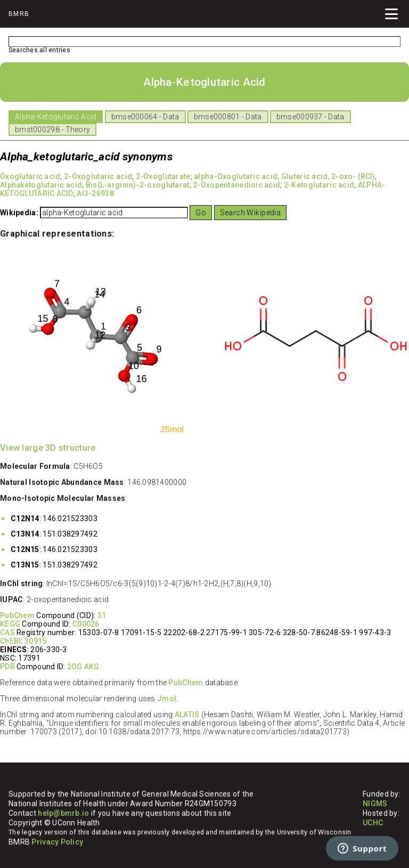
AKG (92, 667)
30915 (35, 641)
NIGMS (375, 804)
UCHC (373, 823)
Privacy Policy (57, 842)
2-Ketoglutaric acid (319, 185)
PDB (7, 667)
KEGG (10, 624)
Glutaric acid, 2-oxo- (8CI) (328, 176)
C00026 (86, 624)
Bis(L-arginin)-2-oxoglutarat (138, 185)
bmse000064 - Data (145, 117)
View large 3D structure (48, 448)
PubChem (17, 615)
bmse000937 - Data (310, 117)
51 (102, 615)
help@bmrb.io (63, 813)
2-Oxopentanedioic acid (236, 185)
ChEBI (10, 641)
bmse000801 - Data (228, 117)
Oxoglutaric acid (30, 176)
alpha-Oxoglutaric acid (236, 176)
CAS (7, 632)
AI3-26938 (95, 193)
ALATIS (187, 715)
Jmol (167, 699)
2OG (75, 667)
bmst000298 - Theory (52, 129)
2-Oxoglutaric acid (98, 176)
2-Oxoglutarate (163, 176)
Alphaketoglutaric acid (41, 185)
